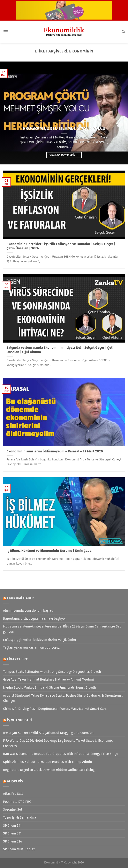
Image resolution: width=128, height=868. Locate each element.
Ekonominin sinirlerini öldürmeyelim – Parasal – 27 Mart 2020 (55, 451)
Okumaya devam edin (64, 155)
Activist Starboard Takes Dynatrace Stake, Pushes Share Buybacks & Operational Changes (63, 698)
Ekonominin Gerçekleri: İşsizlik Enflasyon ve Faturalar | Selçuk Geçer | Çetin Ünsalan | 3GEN (61, 246)
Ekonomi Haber (20, 598)
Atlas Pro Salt (13, 794)
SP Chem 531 (12, 833)
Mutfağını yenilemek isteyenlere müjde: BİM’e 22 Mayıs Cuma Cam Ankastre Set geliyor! (62, 629)
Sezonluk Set (13, 809)
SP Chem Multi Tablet (19, 849)
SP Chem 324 (13, 841)
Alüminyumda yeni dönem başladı (29, 611)
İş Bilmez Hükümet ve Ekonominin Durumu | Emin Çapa (49, 551)
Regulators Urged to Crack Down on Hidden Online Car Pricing (49, 770)
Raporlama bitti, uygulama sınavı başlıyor (35, 619)
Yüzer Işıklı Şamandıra (20, 817)
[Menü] (6, 32)
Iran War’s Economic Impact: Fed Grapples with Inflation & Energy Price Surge (61, 754)
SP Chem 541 (12, 826)
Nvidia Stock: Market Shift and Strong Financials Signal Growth (50, 687)
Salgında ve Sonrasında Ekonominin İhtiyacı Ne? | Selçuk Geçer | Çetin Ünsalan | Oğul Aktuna (61, 350)
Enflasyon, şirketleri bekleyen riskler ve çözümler (40, 640)
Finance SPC (17, 659)
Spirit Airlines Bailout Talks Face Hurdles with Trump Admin (47, 762)
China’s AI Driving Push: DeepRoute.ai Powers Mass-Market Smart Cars (55, 709)
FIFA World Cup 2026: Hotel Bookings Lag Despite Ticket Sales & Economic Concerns (58, 743)
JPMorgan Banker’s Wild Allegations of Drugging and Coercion (48, 733)
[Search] (123, 32)
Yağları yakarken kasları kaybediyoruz (31, 648)
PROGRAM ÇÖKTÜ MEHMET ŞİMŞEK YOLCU (64, 128)
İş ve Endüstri (20, 720)
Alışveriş (15, 781)
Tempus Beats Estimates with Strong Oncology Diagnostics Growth (52, 672)
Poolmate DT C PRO (17, 802)
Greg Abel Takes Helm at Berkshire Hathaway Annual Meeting (48, 679)
